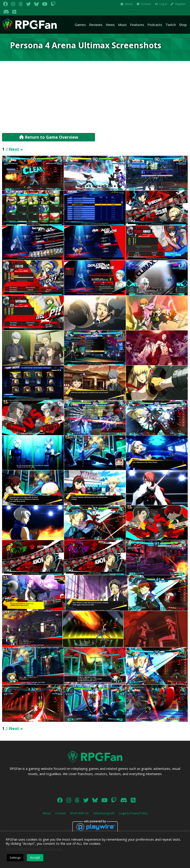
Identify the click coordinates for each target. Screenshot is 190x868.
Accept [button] (35, 857)
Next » (16, 149)
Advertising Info (104, 813)
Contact (146, 4)
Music (122, 25)
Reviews (96, 25)
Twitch (171, 25)
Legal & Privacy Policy (133, 813)
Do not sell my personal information (33, 849)
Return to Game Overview (49, 137)
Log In (163, 4)
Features (137, 25)
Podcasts (155, 25)
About (129, 4)
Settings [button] (15, 858)
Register (180, 4)
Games (80, 25)
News (110, 25)
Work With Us (79, 813)
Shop (183, 25)
